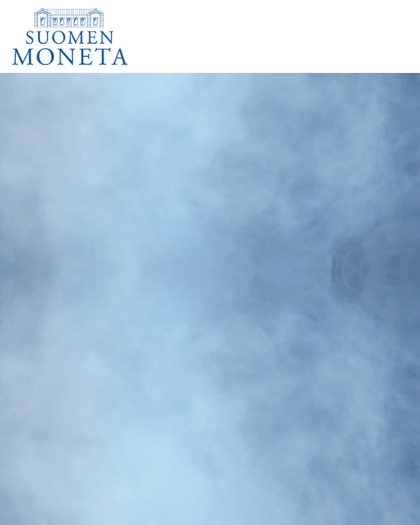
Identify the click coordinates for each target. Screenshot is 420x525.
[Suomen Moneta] (80, 36)
